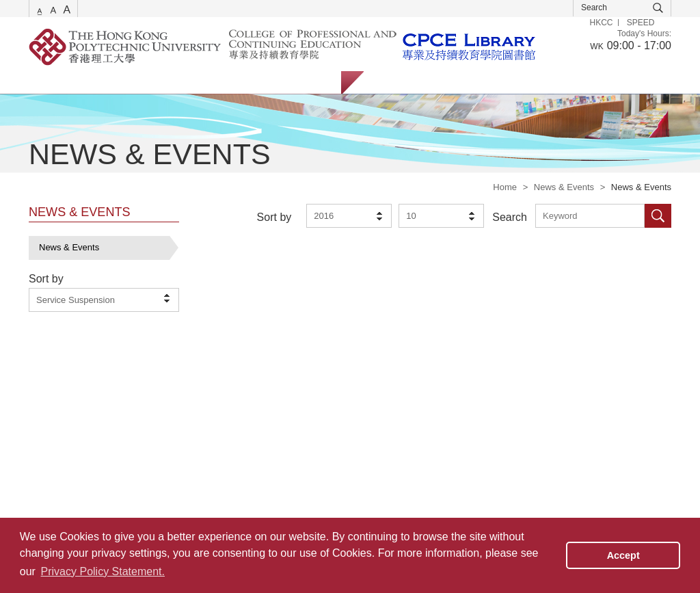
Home (505, 187)
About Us (309, 82)
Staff (449, 82)
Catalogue (110, 82)
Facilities (246, 82)
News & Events (564, 187)
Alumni (499, 82)
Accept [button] (623, 555)
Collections (180, 82)
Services (46, 82)
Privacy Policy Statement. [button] (103, 571)
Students (395, 82)
